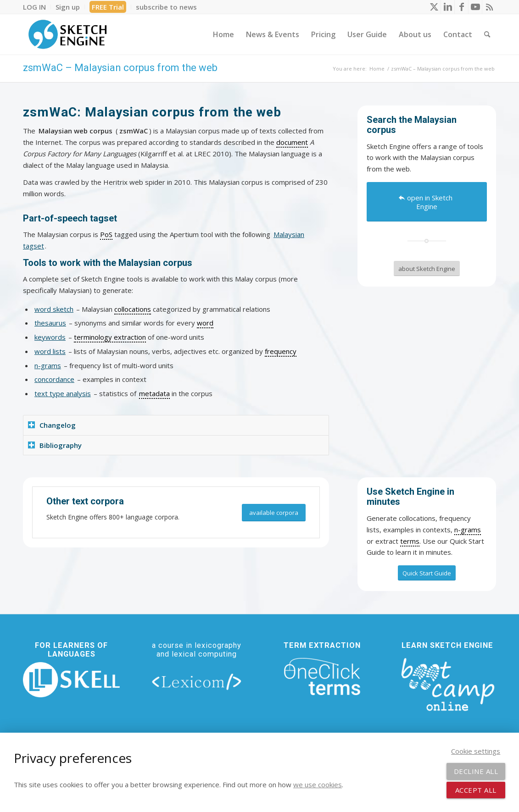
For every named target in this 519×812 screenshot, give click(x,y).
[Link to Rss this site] (489, 7)
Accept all (476, 790)
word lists (50, 351)
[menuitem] (37, 7)
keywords (50, 337)
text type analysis (63, 393)
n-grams (48, 365)
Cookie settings (476, 751)
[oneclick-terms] (322, 677)
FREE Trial (108, 7)
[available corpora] (274, 513)
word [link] (205, 323)
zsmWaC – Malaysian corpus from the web (120, 68)
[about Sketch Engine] (427, 269)
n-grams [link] (468, 530)
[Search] (487, 34)
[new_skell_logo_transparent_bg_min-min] (71, 680)
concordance (54, 379)
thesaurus (50, 323)
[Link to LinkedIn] (448, 7)
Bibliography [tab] (55, 445)
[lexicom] (197, 682)
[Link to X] (434, 7)
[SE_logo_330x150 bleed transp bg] (67, 34)
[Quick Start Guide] (427, 573)
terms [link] (410, 541)
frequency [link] (281, 351)
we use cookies (318, 784)
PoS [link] (106, 234)
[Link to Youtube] (475, 7)
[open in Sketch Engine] (427, 202)
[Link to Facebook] (461, 7)
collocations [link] (133, 309)
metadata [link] (154, 393)
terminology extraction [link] (110, 337)
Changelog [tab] (52, 425)
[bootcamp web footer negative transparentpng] (448, 683)
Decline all (476, 771)
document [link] (292, 142)
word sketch (54, 309)
